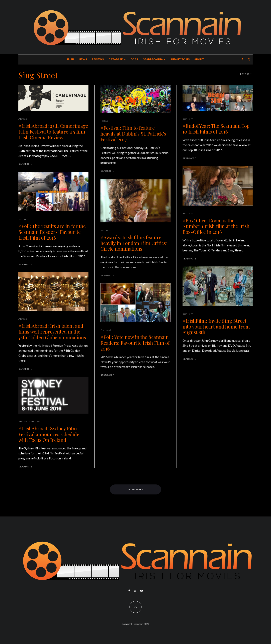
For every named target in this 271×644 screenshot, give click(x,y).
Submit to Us (180, 59)
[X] (249, 59)
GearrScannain (154, 59)
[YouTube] (142, 591)
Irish (71, 59)
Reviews (98, 59)
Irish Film (24, 219)
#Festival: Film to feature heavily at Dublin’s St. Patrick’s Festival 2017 (133, 134)
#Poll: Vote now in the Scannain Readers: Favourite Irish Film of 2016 (135, 343)
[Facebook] (242, 59)
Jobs (134, 59)
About (199, 59)
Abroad (23, 119)
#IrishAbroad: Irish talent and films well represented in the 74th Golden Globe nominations (52, 332)
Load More (136, 489)
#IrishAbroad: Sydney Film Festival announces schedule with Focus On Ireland (49, 434)
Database (116, 59)
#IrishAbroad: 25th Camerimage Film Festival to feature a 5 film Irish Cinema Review (53, 132)
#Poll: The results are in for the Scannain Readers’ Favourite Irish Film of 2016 (52, 232)
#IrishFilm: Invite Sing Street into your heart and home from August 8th (216, 327)
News (83, 59)
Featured (106, 330)
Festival (105, 121)
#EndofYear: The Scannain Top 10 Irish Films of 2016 (216, 129)
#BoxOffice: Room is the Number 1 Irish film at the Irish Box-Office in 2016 (216, 226)
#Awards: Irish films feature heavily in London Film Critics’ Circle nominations (134, 243)
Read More (25, 164)
